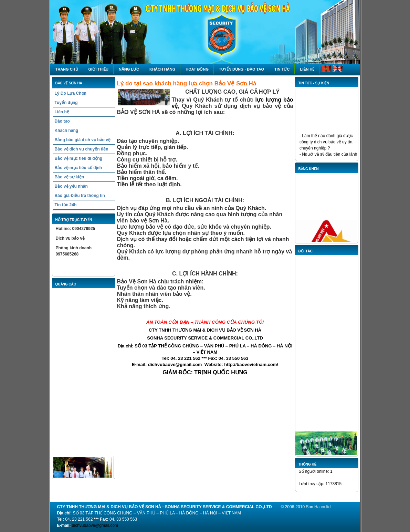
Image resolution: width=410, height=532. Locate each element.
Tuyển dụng (66, 103)
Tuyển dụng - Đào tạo (241, 69)
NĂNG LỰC (129, 69)
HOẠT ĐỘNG (197, 69)
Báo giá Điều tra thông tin (80, 196)
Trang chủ (67, 69)
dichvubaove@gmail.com (95, 525)
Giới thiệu (98, 69)
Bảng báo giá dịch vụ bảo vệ (83, 140)
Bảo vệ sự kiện (70, 177)
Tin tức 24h (66, 205)
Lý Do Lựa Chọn (71, 93)
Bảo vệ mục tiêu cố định (78, 168)
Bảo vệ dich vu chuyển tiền (82, 149)
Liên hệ (307, 69)
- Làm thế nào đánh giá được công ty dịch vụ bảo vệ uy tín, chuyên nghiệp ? (327, 143)
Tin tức (282, 69)
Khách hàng (162, 69)
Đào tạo (62, 121)
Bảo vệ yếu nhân (71, 186)
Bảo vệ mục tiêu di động (79, 158)
